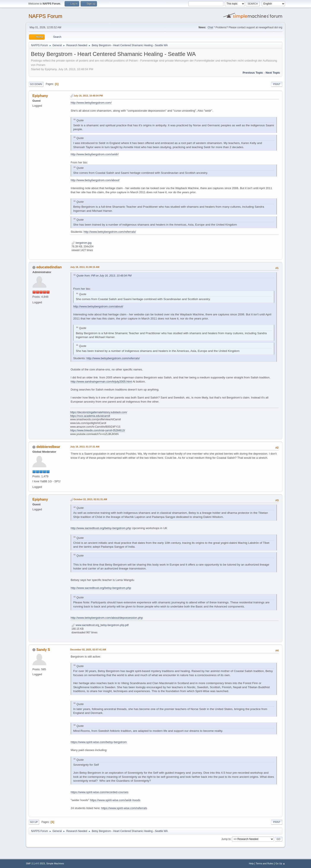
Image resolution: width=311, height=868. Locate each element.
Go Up (34, 822)
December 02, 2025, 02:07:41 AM (88, 650)
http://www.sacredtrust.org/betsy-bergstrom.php (101, 528)
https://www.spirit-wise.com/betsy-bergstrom (99, 742)
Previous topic (253, 73)
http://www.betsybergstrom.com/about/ (95, 180)
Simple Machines (55, 863)
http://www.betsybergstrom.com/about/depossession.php (107, 618)
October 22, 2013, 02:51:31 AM (90, 499)
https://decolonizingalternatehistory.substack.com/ (99, 412)
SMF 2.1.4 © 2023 (35, 863)
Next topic (273, 73)
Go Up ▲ (280, 863)
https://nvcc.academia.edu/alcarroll (90, 416)
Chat (210, 27)
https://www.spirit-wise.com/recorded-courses (99, 792)
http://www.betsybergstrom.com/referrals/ (110, 232)
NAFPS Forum (45, 16)
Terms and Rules (265, 863)
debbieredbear (48, 447)
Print (277, 84)
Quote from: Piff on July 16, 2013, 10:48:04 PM (104, 276)
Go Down (36, 84)
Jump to (226, 839)
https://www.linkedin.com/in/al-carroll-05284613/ (98, 430)
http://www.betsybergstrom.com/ (91, 103)
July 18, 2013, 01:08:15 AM (85, 267)
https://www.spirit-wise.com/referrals (124, 808)
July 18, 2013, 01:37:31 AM (85, 447)
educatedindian (49, 267)
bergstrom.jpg (82, 243)
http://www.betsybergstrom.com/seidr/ (95, 154)
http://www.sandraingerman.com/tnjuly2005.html (101, 382)
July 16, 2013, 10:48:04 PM (88, 96)
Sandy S (43, 650)
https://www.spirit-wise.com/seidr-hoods (115, 800)
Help (251, 863)
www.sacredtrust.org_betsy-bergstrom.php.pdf (100, 625)
